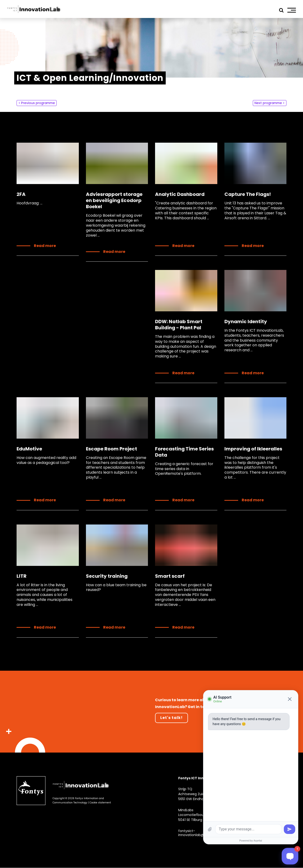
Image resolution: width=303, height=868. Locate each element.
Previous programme (38, 103)
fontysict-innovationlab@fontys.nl (198, 833)
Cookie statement (100, 803)
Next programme (268, 103)
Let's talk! (172, 718)
